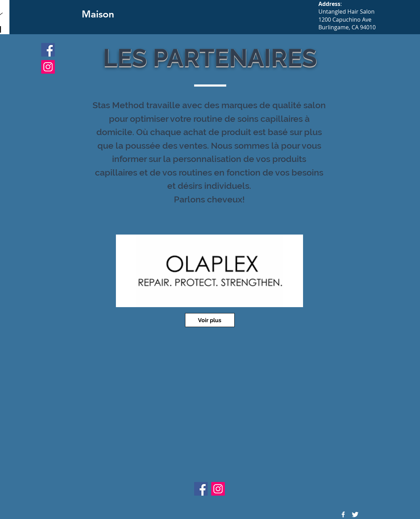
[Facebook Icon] (343, 514)
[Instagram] (48, 67)
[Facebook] (48, 50)
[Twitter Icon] (355, 514)
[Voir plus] (210, 320)
